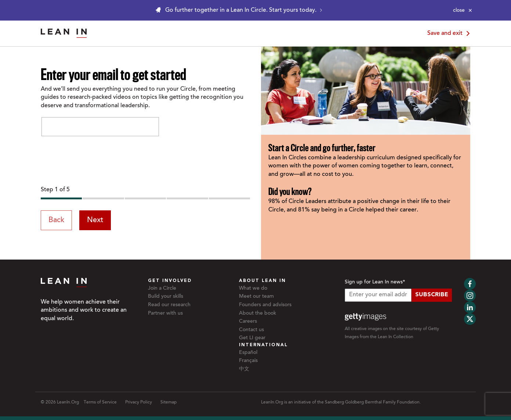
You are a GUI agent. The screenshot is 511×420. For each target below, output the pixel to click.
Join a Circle (162, 289)
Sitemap (168, 402)
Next (95, 220)
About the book (258, 314)
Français (248, 361)
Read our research (169, 305)
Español (248, 353)
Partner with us (165, 314)
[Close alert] (463, 10)
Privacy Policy (139, 402)
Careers (248, 322)
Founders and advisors (265, 305)
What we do (253, 289)
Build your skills (166, 297)
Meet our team (256, 297)
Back (56, 220)
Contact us (251, 330)
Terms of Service (100, 402)
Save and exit (450, 33)
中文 (244, 369)
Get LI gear (252, 338)
